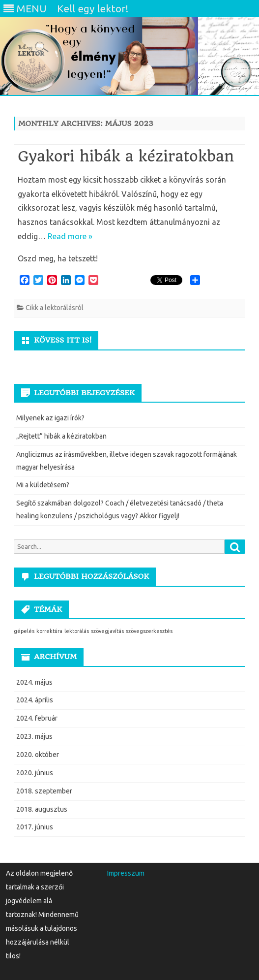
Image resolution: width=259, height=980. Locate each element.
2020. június (35, 773)
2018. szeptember (44, 791)
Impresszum (126, 873)
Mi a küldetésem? (43, 485)
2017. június (35, 827)
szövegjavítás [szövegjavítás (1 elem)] (107, 631)
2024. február (37, 718)
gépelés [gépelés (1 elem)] (24, 631)
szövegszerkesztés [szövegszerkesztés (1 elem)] (149, 631)
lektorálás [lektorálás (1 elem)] (77, 631)
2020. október (38, 755)
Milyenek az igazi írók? (50, 418)
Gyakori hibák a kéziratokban (126, 156)
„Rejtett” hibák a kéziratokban (61, 436)
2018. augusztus (42, 809)
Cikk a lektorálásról (55, 308)
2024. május (34, 682)
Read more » (70, 236)
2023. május (34, 736)
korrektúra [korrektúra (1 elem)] (49, 631)
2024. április (35, 700)
